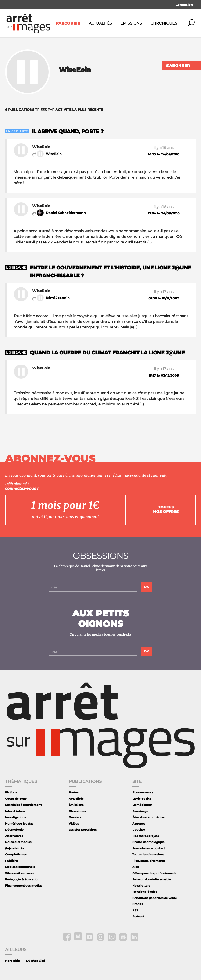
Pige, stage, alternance (149, 861)
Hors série (13, 961)
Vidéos (74, 823)
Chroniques (164, 23)
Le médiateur (142, 805)
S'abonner (178, 66)
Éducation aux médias (148, 817)
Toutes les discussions (148, 854)
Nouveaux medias (18, 842)
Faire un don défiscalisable (152, 879)
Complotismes (16, 854)
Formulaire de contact (149, 848)
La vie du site (142, 799)
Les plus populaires (83, 830)
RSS (135, 910)
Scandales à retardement (23, 805)
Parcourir (68, 23)
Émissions (131, 23)
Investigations (15, 817)
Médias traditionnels (20, 867)
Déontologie (14, 830)
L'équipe (139, 830)
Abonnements (143, 792)
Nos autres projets (145, 836)
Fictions (11, 792)
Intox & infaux (15, 811)
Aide (136, 867)
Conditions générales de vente (155, 898)
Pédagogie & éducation (22, 879)
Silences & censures (20, 873)
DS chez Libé (36, 961)
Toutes (74, 792)
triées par (54, 110)
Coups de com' (16, 799)
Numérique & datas (19, 823)
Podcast (138, 916)
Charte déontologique (148, 842)
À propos (139, 823)
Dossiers (75, 817)
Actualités (100, 23)
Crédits (138, 904)
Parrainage (140, 811)
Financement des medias (24, 886)
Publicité (12, 861)
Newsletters (141, 886)
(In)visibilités (14, 848)
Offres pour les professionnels (154, 873)
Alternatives (14, 836)
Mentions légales (145, 892)
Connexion (184, 5)
